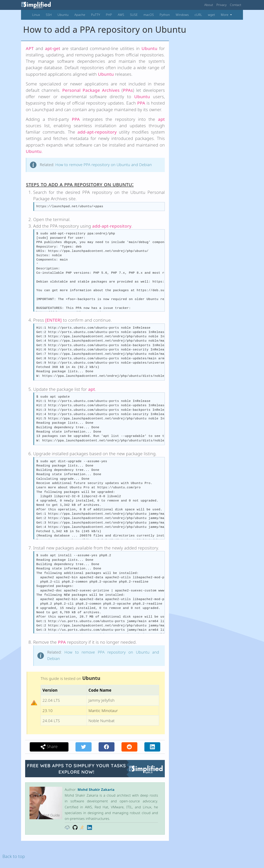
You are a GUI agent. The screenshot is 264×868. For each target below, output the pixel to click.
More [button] (225, 15)
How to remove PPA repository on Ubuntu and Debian (104, 165)
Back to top (14, 856)
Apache (80, 15)
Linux (36, 15)
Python (165, 15)
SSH (49, 15)
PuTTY (96, 15)
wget (212, 15)
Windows (182, 15)
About (209, 5)
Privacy (222, 5)
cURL (198, 15)
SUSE (134, 15)
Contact (236, 5)
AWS (121, 15)
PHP (109, 15)
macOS (149, 15)
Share (49, 747)
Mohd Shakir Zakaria (96, 789)
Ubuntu (63, 15)
